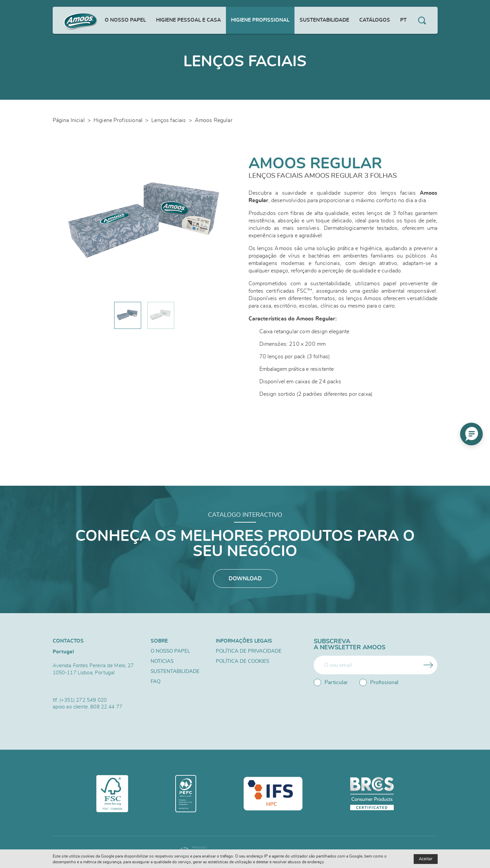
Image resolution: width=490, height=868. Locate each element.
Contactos (68, 641)
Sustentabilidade (324, 20)
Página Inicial (69, 120)
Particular (331, 682)
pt (403, 20)
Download (245, 579)
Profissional (379, 682)
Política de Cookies (242, 661)
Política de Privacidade (249, 651)
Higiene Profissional (260, 20)
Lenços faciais (169, 120)
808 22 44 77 (106, 707)
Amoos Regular (214, 120)
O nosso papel (125, 20)
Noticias (162, 661)
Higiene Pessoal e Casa (188, 20)
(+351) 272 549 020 (83, 700)
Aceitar (426, 859)
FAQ (156, 682)
